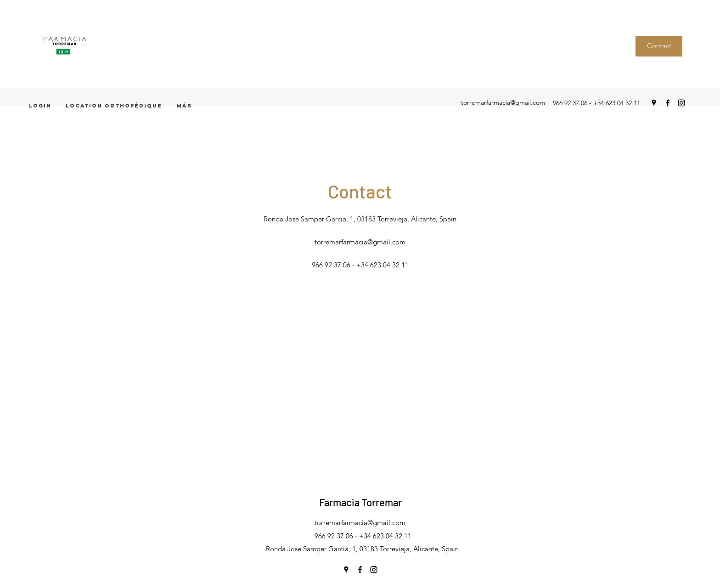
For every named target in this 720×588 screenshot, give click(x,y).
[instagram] (681, 103)
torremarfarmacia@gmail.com (503, 102)
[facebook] (668, 103)
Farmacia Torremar (360, 502)
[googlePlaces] (654, 103)
